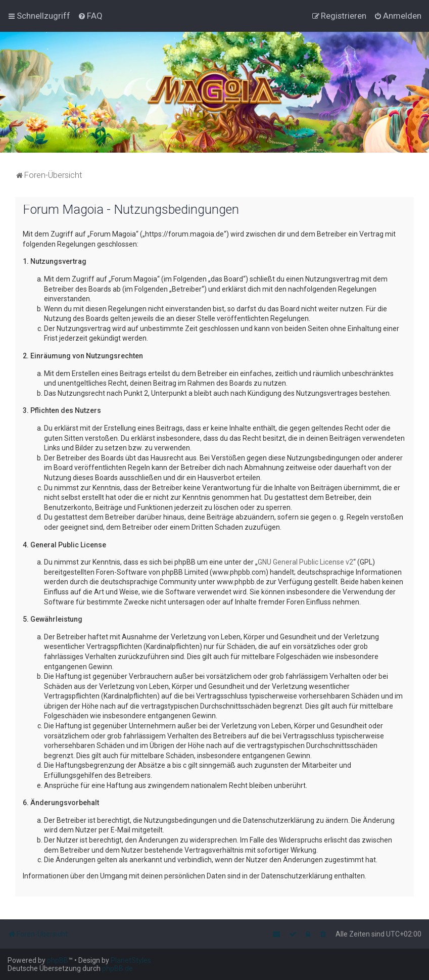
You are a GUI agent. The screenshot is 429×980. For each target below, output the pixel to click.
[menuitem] (90, 16)
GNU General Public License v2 (305, 562)
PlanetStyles (131, 960)
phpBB (58, 960)
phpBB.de (117, 968)
